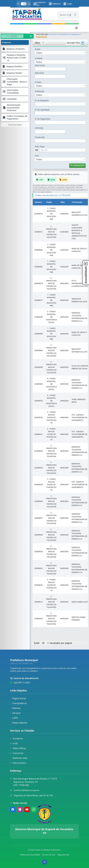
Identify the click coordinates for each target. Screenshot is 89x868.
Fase (37, 156)
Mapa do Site (63, 855)
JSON (63, 180)
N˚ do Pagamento (43, 119)
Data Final (39, 73)
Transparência (18, 703)
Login (68, 4)
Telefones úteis (19, 758)
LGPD (14, 718)
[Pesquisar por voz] (70, 15)
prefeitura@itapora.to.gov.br (27, 790)
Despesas (75, 34)
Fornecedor (40, 137)
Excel (51, 180)
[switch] (24, 4)
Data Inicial (40, 65)
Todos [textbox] (39, 53)
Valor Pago (40, 146)
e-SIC (14, 743)
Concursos (17, 753)
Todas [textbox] (39, 159)
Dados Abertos (19, 723)
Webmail (55, 4)
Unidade (38, 58)
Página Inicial (18, 698)
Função (38, 82)
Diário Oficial (18, 748)
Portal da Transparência (59, 34)
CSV (40, 180)
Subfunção (39, 91)
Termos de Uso (49, 855)
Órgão (38, 49)
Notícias (15, 708)
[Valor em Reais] (62, 150)
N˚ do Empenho (42, 100)
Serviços (15, 713)
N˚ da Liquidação (42, 110)
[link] (32, 14)
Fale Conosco (18, 763)
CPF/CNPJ (39, 128)
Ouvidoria (17, 739)
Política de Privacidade (30, 855)
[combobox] (60, 53)
